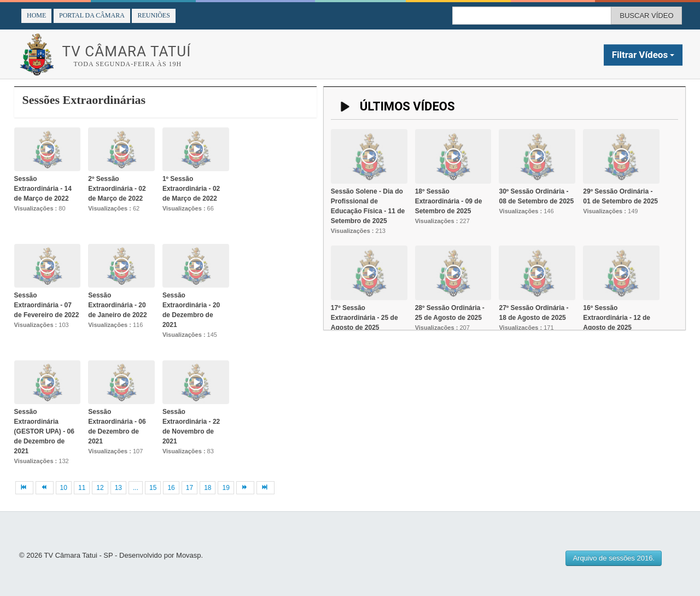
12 (100, 488)
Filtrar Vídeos (643, 55)
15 (153, 488)
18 (208, 488)
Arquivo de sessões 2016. (614, 558)
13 (118, 488)
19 (226, 488)
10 (64, 488)
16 (171, 488)
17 (189, 488)
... (136, 488)
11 (82, 488)
